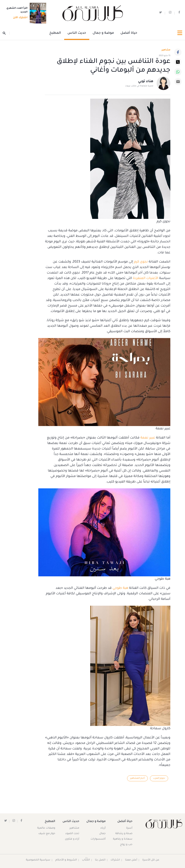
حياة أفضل (129, 33)
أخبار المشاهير (137, 778)
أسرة (129, 828)
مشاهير (75, 828)
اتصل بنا (100, 860)
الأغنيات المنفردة (146, 278)
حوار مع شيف (47, 834)
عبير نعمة (148, 438)
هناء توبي (146, 82)
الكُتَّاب (86, 860)
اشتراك (115, 860)
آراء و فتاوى (72, 839)
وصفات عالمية (46, 828)
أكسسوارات (98, 839)
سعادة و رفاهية (123, 839)
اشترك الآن (19, 18)
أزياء (103, 828)
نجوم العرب (159, 778)
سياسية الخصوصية (38, 860)
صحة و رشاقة (124, 834)
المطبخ (55, 33)
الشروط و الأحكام (66, 860)
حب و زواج (126, 845)
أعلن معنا (131, 860)
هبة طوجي (120, 588)
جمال (102, 834)
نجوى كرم (141, 262)
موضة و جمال (103, 33)
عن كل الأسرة (151, 860)
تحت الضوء (73, 834)
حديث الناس (77, 33)
